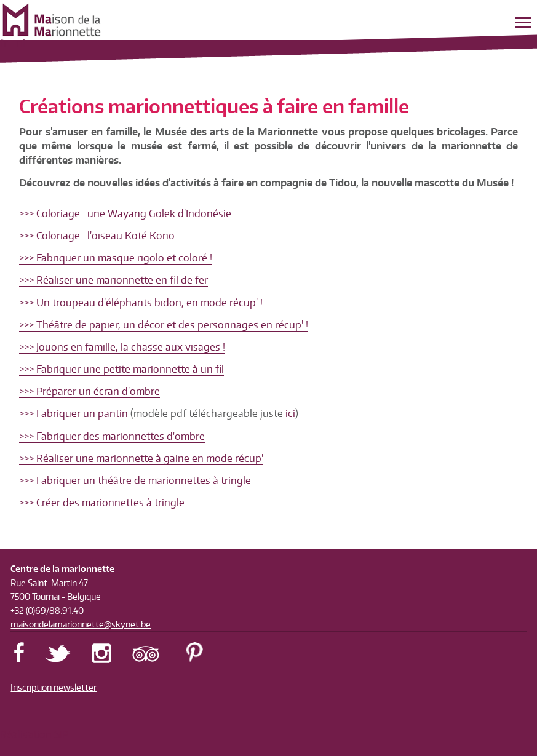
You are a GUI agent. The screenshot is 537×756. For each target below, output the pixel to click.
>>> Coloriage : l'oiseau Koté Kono (97, 236)
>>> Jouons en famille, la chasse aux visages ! (122, 347)
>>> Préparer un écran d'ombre (89, 391)
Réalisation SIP (34, 734)
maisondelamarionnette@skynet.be (81, 624)
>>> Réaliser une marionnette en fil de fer (113, 280)
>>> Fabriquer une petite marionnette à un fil (121, 369)
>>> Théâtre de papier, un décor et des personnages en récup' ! (164, 325)
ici (290, 413)
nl (21, 43)
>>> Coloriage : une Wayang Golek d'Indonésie (125, 213)
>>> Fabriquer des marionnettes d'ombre (112, 436)
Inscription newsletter (54, 687)
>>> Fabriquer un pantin (74, 413)
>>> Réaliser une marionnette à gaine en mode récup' (141, 458)
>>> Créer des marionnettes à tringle (102, 503)
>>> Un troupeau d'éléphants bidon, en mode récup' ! (142, 303)
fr (4, 43)
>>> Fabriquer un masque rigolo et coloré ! (116, 258)
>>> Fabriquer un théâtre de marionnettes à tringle (135, 480)
